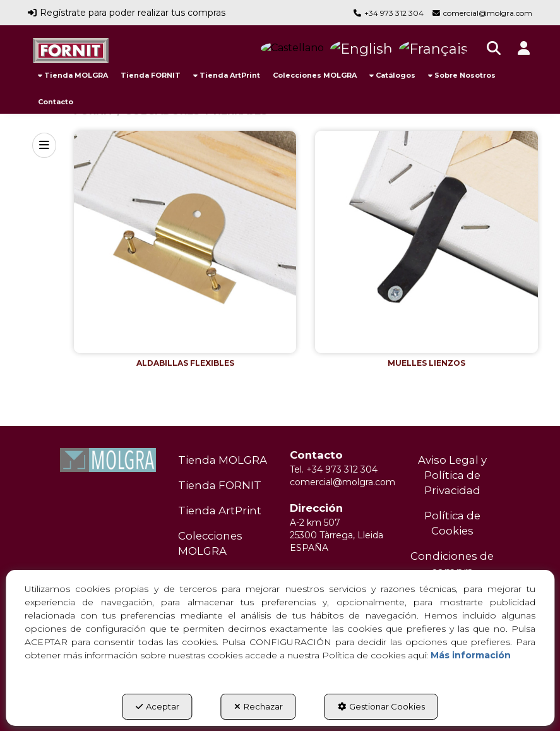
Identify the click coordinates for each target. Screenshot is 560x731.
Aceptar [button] (158, 706)
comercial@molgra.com (488, 13)
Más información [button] (471, 655)
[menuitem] (73, 75)
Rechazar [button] (259, 706)
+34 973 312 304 (394, 13)
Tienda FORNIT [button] (220, 485)
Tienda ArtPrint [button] (220, 510)
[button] (71, 51)
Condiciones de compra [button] (452, 564)
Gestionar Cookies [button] (381, 706)
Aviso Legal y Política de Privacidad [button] (452, 475)
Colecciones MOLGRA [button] (210, 543)
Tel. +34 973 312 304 (334, 469)
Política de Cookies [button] (452, 523)
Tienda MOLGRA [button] (223, 460)
